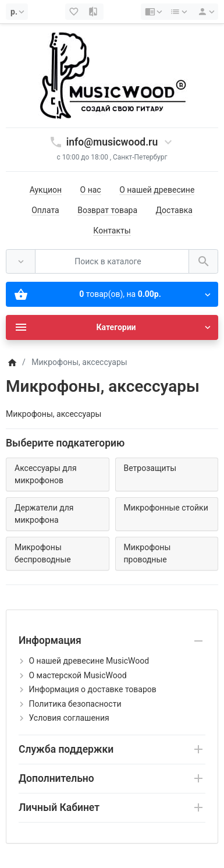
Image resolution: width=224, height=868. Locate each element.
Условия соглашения (69, 718)
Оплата (45, 210)
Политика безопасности (75, 704)
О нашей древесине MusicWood (89, 661)
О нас (91, 190)
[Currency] (17, 12)
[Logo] (112, 75)
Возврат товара (107, 210)
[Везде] (21, 262)
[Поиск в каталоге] (112, 262)
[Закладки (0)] (75, 12)
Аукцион (46, 190)
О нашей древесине (157, 190)
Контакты (112, 231)
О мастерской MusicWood (77, 675)
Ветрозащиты (150, 468)
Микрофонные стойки (166, 508)
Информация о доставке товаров (92, 689)
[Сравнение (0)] (94, 12)
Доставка (174, 210)
